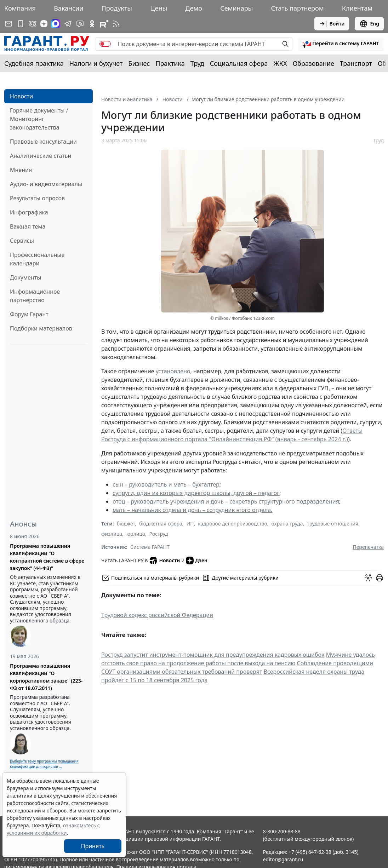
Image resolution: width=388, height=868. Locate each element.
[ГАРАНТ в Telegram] (68, 24)
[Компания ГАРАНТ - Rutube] (104, 24)
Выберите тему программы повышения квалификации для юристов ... (44, 764)
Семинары (236, 8)
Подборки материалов (41, 328)
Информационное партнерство (35, 296)
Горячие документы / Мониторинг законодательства (39, 119)
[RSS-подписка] (116, 24)
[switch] (105, 44)
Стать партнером (298, 8)
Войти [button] (332, 24)
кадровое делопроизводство (233, 524)
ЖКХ (280, 63)
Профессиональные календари (37, 259)
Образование (313, 63)
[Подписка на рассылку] (8, 24)
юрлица (136, 534)
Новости (21, 96)
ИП (190, 524)
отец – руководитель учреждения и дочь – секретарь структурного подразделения (226, 501)
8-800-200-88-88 (282, 831)
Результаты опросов (37, 198)
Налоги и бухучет (96, 63)
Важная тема (28, 226)
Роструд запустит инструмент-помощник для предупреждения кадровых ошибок (213, 655)
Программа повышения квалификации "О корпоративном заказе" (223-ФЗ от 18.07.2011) (46, 677)
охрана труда (287, 524)
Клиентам (357, 8)
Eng (369, 24)
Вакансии (69, 8)
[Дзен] (44, 24)
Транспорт (356, 63)
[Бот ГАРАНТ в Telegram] (80, 24)
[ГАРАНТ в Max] (56, 24)
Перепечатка (368, 547)
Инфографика (29, 212)
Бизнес (139, 63)
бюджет (126, 524)
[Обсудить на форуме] (368, 578)
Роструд (159, 534)
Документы (25, 277)
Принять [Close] (93, 846)
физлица (112, 534)
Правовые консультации (43, 142)
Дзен (197, 561)
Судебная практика (34, 63)
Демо (194, 8)
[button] (341, 44)
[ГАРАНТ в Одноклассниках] (92, 24)
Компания (20, 8)
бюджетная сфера (161, 524)
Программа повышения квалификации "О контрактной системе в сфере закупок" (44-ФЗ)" (47, 557)
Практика (170, 63)
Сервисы (22, 241)
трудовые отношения (333, 524)
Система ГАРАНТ (150, 547)
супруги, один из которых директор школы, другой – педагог (196, 493)
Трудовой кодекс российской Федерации (157, 615)
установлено (173, 371)
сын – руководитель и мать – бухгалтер (166, 484)
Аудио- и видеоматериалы (46, 184)
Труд (197, 63)
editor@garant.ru (283, 859)
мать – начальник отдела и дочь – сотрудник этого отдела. (192, 510)
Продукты (117, 8)
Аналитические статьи (41, 156)
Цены (159, 8)
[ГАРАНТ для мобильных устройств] (21, 24)
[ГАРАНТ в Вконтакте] (33, 24)
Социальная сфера (239, 63)
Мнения (21, 170)
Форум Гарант (29, 314)
